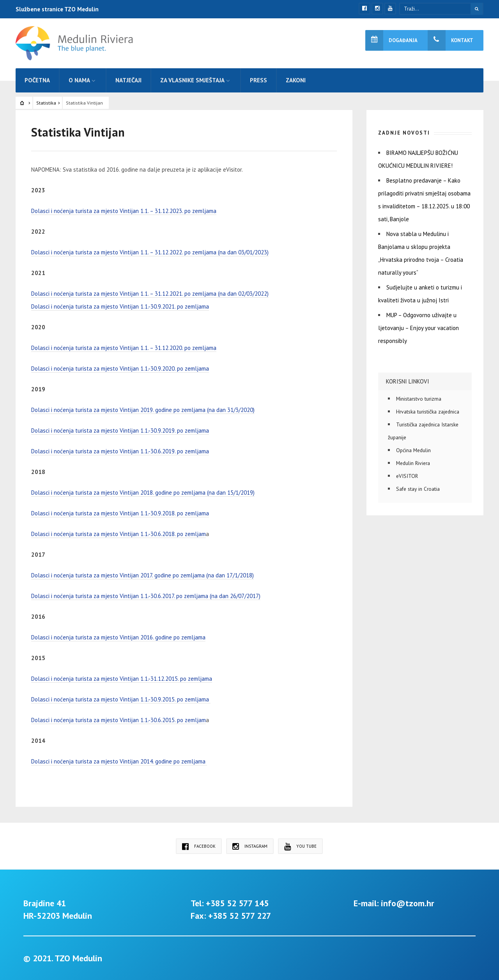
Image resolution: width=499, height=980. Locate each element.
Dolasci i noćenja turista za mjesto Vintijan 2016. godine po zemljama (118, 637)
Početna (37, 80)
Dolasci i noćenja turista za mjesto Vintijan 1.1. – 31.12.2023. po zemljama (124, 211)
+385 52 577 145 (237, 903)
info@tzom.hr (408, 903)
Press (258, 80)
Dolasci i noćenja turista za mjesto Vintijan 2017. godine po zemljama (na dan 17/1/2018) (142, 575)
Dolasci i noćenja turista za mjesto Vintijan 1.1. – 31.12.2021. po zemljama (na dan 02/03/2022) (150, 294)
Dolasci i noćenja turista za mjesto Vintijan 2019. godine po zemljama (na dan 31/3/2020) (143, 410)
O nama (79, 80)
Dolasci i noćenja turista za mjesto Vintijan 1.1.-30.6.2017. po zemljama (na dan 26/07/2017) (146, 596)
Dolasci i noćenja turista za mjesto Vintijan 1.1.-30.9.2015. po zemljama (121, 699)
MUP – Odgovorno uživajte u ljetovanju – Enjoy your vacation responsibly (418, 328)
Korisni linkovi (408, 381)
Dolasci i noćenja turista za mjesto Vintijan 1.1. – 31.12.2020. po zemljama (124, 348)
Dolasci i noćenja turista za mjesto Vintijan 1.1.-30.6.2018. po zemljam (119, 534)
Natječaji (128, 80)
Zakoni (296, 80)
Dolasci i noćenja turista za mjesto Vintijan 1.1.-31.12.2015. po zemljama (122, 679)
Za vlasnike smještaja (192, 80)
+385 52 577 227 (240, 916)
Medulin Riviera (413, 463)
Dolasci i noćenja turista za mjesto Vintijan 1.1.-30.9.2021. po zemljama (120, 306)
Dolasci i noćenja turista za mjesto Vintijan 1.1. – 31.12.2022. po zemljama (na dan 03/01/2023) (150, 252)
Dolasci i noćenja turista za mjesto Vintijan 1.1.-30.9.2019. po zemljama (120, 431)
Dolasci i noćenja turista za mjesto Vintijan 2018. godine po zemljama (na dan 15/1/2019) (143, 493)
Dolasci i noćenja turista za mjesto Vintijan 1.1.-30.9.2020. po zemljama (120, 368)
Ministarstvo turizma (419, 399)
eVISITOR (407, 476)
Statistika (46, 103)
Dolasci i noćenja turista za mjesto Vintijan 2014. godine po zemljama (119, 761)
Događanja (391, 40)
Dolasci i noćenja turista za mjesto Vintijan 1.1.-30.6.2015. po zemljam (119, 720)
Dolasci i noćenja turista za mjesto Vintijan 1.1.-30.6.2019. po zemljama (120, 451)
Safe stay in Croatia (418, 489)
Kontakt (450, 40)
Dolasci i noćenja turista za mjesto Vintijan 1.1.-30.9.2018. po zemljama (120, 513)
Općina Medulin (413, 450)
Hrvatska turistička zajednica (428, 412)
